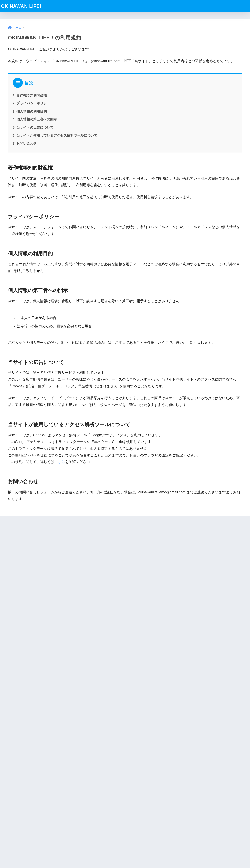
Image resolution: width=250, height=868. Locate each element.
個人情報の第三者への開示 (37, 119)
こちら (60, 462)
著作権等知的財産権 (32, 95)
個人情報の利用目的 (32, 111)
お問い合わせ (27, 144)
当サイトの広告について (35, 127)
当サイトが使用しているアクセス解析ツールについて (57, 135)
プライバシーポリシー (33, 103)
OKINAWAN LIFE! (21, 6)
